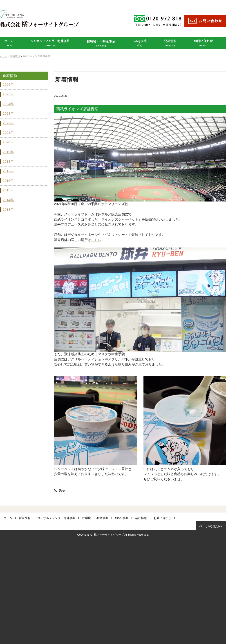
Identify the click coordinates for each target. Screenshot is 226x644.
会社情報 (141, 518)
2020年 (8, 142)
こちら (96, 240)
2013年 (8, 209)
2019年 (8, 152)
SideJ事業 (122, 518)
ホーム (4, 56)
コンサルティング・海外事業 (56, 518)
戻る (60, 490)
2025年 (8, 94)
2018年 (8, 161)
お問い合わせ (162, 518)
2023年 (8, 113)
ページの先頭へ (211, 526)
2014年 (8, 200)
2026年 (8, 84)
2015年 (8, 190)
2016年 (8, 181)
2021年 (8, 133)
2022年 (8, 123)
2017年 (8, 171)
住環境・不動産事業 (95, 518)
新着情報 (15, 56)
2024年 (8, 104)
